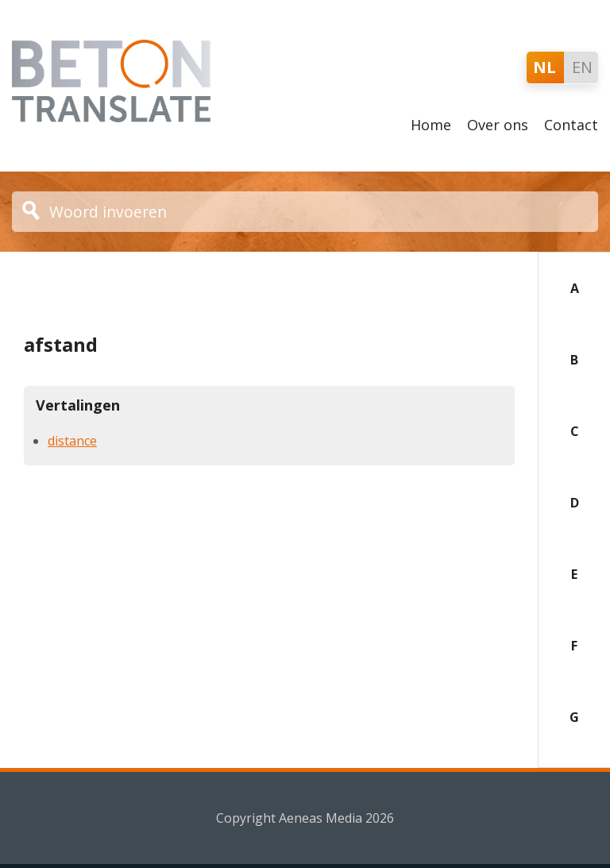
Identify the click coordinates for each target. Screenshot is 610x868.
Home (431, 125)
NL (544, 67)
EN (582, 67)
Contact (571, 125)
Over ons (498, 125)
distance (72, 441)
